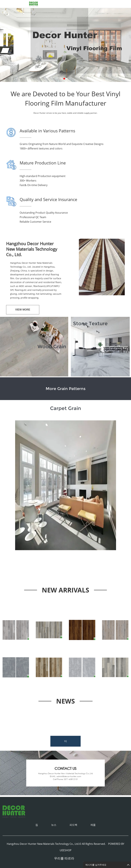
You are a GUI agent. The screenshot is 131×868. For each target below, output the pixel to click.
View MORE (23, 310)
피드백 (73, 825)
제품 (93, 825)
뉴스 (54, 825)
